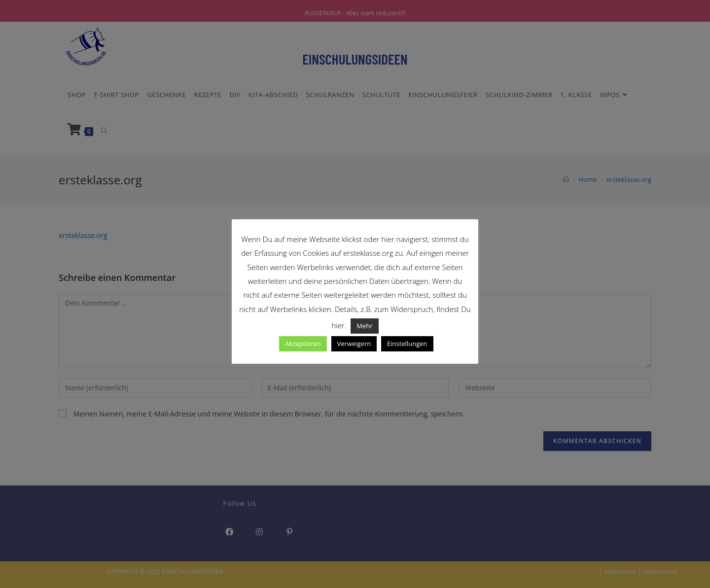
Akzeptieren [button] (303, 344)
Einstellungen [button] (407, 344)
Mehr (364, 326)
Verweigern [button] (354, 344)
